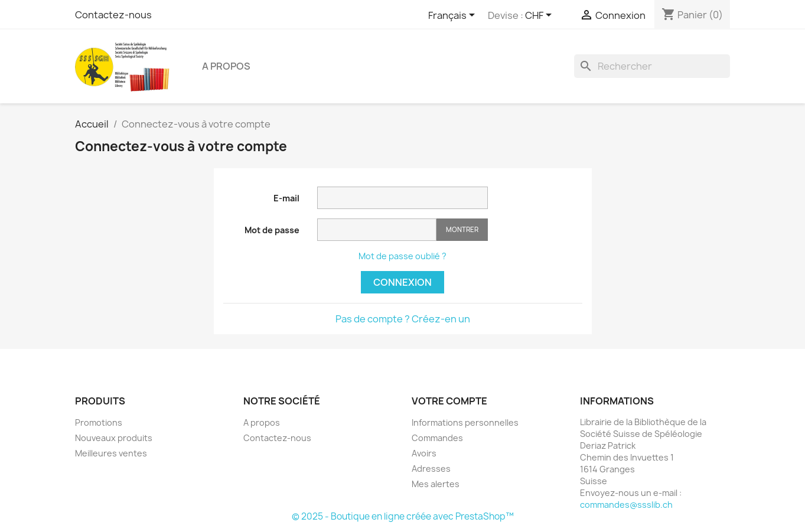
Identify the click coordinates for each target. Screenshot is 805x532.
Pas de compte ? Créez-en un (403, 319)
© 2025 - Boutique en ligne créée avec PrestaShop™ (403, 516)
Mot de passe (272, 230)
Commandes (437, 438)
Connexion (402, 282)
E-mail (286, 198)
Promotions (99, 422)
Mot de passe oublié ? (402, 256)
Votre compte (449, 401)
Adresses (431, 469)
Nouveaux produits (114, 438)
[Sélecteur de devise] (540, 16)
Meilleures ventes (111, 453)
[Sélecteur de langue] (454, 16)
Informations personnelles (465, 422)
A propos (226, 66)
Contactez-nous (113, 15)
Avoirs (424, 453)
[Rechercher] (652, 66)
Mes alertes (436, 484)
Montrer (462, 229)
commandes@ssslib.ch (626, 505)
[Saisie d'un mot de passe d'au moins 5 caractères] (377, 230)
